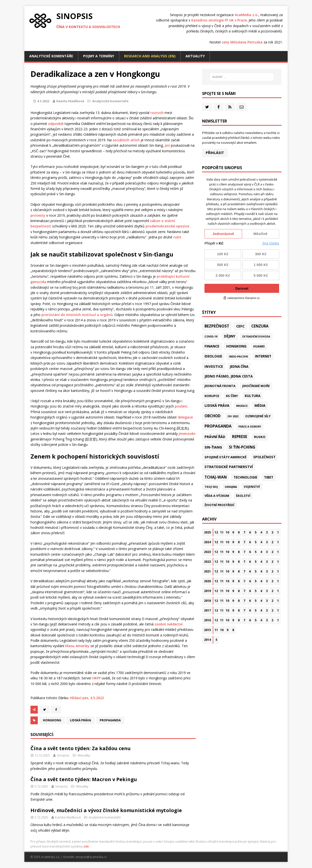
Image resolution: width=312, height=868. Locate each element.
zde (86, 846)
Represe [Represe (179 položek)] (240, 437)
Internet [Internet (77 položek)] (263, 356)
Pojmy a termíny (99, 56)
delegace (185, 417)
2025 (207, 532)
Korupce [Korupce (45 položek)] (212, 396)
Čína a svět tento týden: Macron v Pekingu (84, 779)
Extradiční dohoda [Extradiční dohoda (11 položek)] (256, 337)
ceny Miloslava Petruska (242, 42)
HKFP (97, 678)
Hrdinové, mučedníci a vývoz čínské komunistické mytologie (106, 810)
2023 (207, 552)
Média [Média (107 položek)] (260, 405)
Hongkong (52, 720)
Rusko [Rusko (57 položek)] (260, 437)
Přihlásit (215, 153)
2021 (207, 571)
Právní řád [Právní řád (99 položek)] (215, 437)
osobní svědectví (169, 624)
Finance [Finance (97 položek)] (212, 346)
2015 (207, 630)
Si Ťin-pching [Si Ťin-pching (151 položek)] (242, 447)
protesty (38, 215)
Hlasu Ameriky (77, 646)
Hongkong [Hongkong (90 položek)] (236, 346)
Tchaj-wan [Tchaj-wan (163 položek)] (216, 477)
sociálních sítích (126, 140)
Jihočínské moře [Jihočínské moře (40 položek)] (256, 386)
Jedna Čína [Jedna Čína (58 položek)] (239, 367)
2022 (207, 562)
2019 (207, 591)
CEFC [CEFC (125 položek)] (240, 326)
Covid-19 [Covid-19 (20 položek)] (211, 336)
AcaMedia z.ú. (247, 15)
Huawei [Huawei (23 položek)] (259, 346)
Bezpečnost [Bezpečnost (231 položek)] (217, 326)
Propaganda (110, 720)
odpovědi (56, 124)
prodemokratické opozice (167, 226)
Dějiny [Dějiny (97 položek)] (230, 336)
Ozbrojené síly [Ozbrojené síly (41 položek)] (258, 416)
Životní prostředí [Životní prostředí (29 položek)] (219, 505)
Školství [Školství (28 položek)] (243, 496)
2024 (207, 542)
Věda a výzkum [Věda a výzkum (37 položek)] (217, 496)
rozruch (157, 113)
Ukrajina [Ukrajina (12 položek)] (231, 487)
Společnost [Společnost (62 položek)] (264, 457)
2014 (207, 640)
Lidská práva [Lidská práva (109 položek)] (217, 405)
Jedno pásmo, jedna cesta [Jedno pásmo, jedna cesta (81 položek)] (229, 376)
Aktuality (195, 56)
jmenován (187, 434)
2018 (207, 601)
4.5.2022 (43, 101)
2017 (207, 610)
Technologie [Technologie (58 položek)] (245, 477)
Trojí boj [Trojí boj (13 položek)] (211, 487)
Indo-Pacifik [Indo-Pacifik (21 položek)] (239, 356)
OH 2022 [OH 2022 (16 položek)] (233, 416)
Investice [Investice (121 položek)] (214, 366)
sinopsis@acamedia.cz (91, 857)
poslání (181, 406)
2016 (207, 620)
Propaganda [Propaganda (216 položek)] (218, 426)
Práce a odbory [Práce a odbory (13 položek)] (250, 427)
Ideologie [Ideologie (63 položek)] (213, 356)
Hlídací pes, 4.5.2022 (87, 698)
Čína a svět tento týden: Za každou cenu (81, 748)
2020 (207, 581)
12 (216, 532)
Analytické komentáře (51, 56)
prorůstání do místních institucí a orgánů (77, 315)
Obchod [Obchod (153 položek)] (213, 416)
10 (227, 532)
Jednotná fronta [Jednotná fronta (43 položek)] (220, 386)
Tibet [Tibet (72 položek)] (269, 477)
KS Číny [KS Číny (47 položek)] (232, 396)
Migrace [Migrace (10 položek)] (242, 406)
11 (222, 532)
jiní (167, 145)
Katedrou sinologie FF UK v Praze (219, 20)
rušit (177, 237)
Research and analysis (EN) (150, 56)
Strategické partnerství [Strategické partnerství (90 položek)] (229, 467)
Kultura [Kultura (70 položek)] (253, 396)
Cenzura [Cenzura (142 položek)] (260, 326)
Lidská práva (80, 720)
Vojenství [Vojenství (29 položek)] (252, 487)
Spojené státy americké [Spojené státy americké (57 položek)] (225, 457)
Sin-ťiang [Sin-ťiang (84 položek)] (213, 447)
